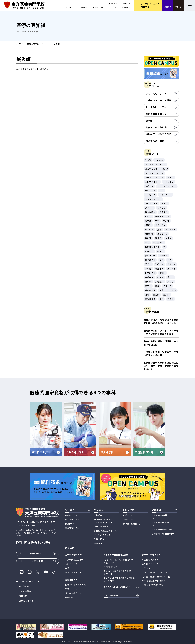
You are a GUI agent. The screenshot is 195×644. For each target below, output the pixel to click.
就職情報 (156, 510)
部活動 (156, 295)
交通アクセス (112, 4)
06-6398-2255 (28, 526)
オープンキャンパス (154, 177)
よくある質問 (25, 591)
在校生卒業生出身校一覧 (105, 531)
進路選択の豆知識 (155, 141)
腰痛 (157, 286)
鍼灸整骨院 (150, 299)
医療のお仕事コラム (156, 114)
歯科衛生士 (150, 260)
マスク (164, 203)
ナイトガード (166, 195)
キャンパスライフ (102, 535)
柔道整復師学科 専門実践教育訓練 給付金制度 (119, 580)
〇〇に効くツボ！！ (156, 93)
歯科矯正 (164, 256)
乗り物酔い (150, 212)
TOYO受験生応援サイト (76, 560)
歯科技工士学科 (72, 515)
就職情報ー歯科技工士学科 (163, 517)
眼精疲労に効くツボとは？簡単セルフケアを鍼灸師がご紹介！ (161, 332)
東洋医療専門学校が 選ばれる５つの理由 (103, 521)
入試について (129, 515)
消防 (169, 260)
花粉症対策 (150, 290)
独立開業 (172, 269)
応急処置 (149, 229)
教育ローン (162, 234)
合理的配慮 (24, 586)
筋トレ (170, 277)
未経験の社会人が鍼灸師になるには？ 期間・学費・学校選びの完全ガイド (161, 366)
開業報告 (146, 568)
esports (159, 160)
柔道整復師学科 (72, 528)
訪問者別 (126, 7)
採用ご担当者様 (111, 595)
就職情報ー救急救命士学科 (163, 524)
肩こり (170, 282)
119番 (148, 160)
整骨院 (158, 238)
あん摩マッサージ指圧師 (156, 169)
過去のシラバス (26, 601)
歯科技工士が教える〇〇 (159, 134)
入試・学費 (98, 7)
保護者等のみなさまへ (75, 585)
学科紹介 (70, 7)
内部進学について (150, 564)
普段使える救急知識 (156, 127)
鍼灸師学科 (70, 524)
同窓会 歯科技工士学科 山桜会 (156, 572)
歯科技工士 (150, 256)
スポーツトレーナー (167, 186)
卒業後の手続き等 (150, 560)
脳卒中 (148, 286)
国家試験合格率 (162, 216)
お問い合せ (179, 7)
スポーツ (149, 186)
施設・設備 (99, 539)
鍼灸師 (166, 295)
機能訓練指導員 (152, 247)
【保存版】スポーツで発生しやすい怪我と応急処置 (161, 354)
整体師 (148, 238)
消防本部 (159, 264)
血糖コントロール (168, 290)
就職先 (148, 225)
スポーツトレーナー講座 (159, 100)
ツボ (161, 190)
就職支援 (113, 7)
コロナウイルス (152, 182)
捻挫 (159, 229)
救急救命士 (170, 229)
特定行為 (159, 269)
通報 (147, 295)
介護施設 (164, 212)
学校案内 (83, 7)
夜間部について (111, 567)
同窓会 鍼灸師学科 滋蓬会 (154, 581)
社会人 (160, 277)
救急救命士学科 (72, 519)
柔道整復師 (158, 243)
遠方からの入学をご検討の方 (117, 587)
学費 (157, 221)
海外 (161, 260)
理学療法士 (150, 273)
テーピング (150, 195)
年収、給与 (160, 225)
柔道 (147, 243)
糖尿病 (148, 282)
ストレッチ (169, 182)
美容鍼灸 (159, 282)
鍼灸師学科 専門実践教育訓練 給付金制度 (117, 572)
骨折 (161, 299)
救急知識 (149, 234)
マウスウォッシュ (153, 199)
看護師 (162, 273)
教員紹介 (98, 543)
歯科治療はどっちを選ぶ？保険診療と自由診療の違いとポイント (161, 321)
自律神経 (167, 286)
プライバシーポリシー (29, 581)
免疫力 (148, 216)
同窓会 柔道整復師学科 (153, 585)
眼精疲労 (149, 277)
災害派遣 (172, 264)
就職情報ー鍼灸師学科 (162, 529)
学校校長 (98, 515)
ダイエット (150, 190)
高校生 (170, 299)
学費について (129, 519)
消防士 (148, 264)
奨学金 (149, 121)
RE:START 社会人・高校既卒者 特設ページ (118, 561)
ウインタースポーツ (154, 173)
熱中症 (148, 269)
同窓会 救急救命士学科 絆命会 (156, 577)
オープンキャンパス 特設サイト (150, 5)
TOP (21, 44)
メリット (149, 208)
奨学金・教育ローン (132, 524)
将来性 (166, 221)
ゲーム (171, 177)
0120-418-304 (37, 543)
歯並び (160, 251)
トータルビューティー (157, 107)
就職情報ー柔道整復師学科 (163, 535)
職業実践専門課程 (102, 527)
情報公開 (127, 4)
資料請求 (168, 7)
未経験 (168, 238)
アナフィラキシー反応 (155, 164)
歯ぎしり (149, 251)
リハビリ (161, 208)
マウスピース (151, 203)
